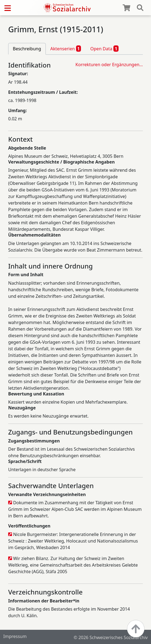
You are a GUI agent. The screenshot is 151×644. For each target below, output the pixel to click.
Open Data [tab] (104, 48)
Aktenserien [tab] (66, 48)
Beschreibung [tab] (27, 49)
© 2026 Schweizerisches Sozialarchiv (111, 637)
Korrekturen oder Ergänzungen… (109, 65)
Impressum (15, 636)
